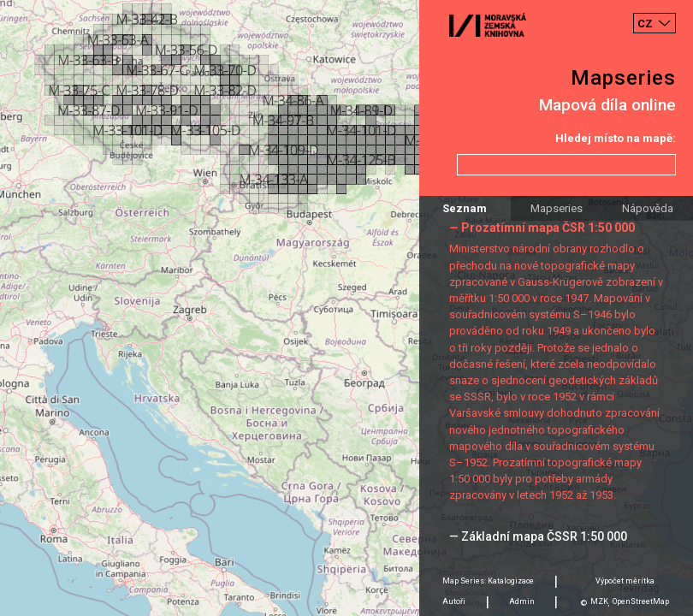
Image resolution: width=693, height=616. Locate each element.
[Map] (346, 308)
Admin (522, 601)
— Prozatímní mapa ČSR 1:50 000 (542, 228)
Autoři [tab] (454, 601)
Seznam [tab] (465, 208)
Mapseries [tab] (557, 208)
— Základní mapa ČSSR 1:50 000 (538, 536)
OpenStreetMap (641, 601)
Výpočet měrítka (625, 581)
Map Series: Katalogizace (488, 581)
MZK (599, 601)
